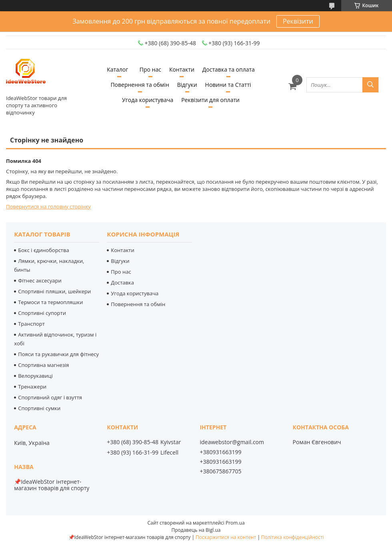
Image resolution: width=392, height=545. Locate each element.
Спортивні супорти (42, 313)
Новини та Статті (228, 85)
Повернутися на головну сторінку (48, 206)
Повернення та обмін (140, 85)
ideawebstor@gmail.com (232, 442)
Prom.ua (235, 523)
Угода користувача (148, 100)
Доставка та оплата (229, 69)
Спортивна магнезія (43, 365)
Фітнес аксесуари (40, 281)
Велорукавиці (35, 376)
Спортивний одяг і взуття (50, 397)
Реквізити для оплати (210, 100)
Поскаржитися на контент (226, 537)
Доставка (122, 283)
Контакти (182, 69)
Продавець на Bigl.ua (196, 530)
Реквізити (298, 21)
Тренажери (32, 387)
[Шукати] (370, 85)
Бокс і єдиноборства (44, 250)
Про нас (150, 69)
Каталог (117, 69)
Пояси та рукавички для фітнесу (58, 354)
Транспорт (31, 324)
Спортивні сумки (39, 408)
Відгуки (187, 85)
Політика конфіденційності (292, 537)
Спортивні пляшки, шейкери (54, 291)
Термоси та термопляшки (50, 302)
